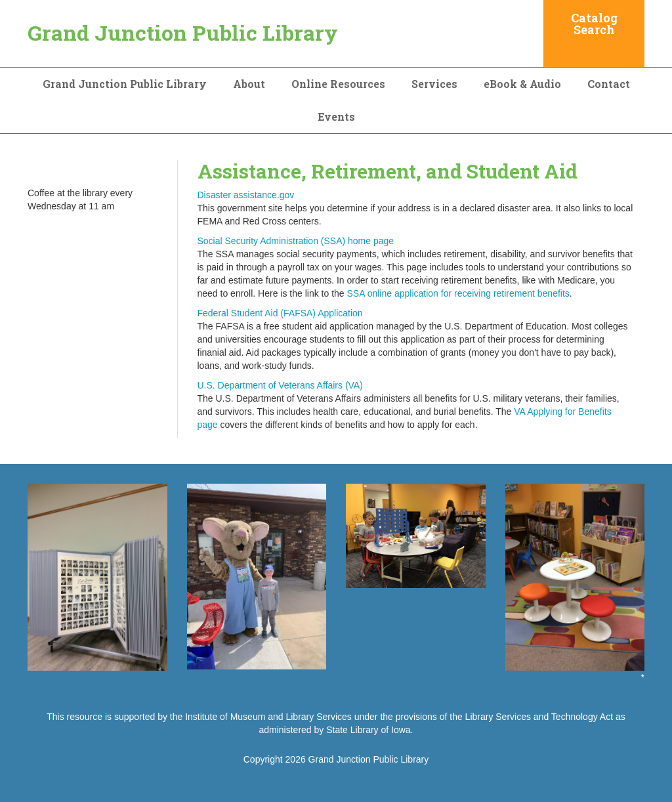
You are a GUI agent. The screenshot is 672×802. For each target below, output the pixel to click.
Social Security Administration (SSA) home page (296, 241)
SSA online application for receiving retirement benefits (458, 293)
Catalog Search (594, 24)
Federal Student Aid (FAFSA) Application (280, 313)
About (249, 84)
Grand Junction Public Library (183, 32)
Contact (609, 84)
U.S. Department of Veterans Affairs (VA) (280, 385)
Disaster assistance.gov (246, 195)
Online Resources (338, 84)
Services (434, 84)
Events (336, 116)
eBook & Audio (522, 84)
